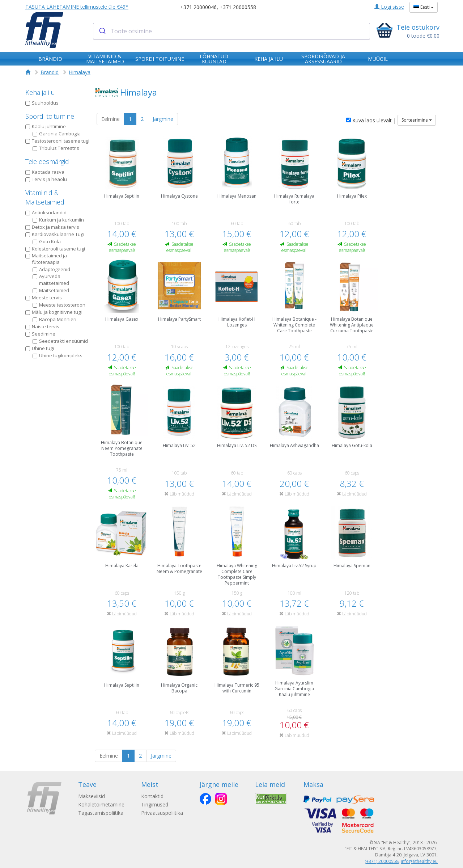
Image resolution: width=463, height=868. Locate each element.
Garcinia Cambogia (57, 134)
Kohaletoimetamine (101, 804)
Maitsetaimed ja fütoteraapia (46, 259)
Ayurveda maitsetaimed (51, 280)
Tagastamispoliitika (101, 813)
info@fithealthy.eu (419, 861)
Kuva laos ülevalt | (371, 120)
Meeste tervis (44, 298)
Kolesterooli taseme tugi (55, 249)
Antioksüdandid (46, 212)
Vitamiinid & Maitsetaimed (45, 197)
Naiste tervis (42, 326)
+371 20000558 (238, 7)
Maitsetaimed (51, 290)
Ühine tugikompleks (58, 355)
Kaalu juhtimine (46, 126)
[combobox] (232, 31)
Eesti (424, 7)
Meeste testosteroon (59, 305)
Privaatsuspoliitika (163, 813)
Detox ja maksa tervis (52, 227)
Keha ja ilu (40, 92)
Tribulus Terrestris (56, 148)
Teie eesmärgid (47, 161)
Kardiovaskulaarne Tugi (55, 234)
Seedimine (40, 334)
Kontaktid (153, 796)
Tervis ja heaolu (46, 179)
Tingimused (155, 804)
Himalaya (80, 72)
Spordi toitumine (50, 116)
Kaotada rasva (45, 172)
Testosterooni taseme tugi (57, 141)
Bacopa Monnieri (54, 319)
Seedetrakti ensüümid (60, 341)
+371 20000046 (198, 7)
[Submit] (102, 31)
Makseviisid (92, 796)
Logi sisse (389, 7)
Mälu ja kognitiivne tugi (54, 312)
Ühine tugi (40, 348)
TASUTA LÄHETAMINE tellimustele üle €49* (77, 7)
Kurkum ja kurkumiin (58, 220)
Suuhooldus (42, 103)
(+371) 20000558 (382, 861)
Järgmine (163, 119)
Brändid (50, 72)
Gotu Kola (47, 241)
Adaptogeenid (51, 269)
